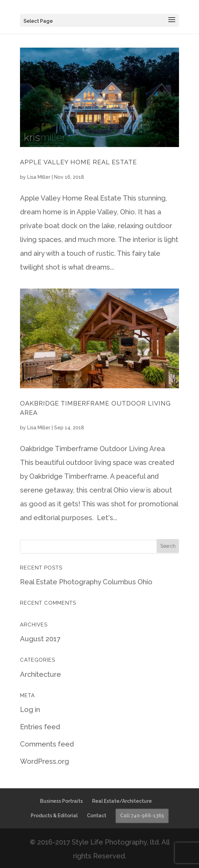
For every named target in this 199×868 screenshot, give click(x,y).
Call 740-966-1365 (142, 816)
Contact (97, 816)
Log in (30, 710)
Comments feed (47, 744)
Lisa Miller (39, 177)
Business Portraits (61, 801)
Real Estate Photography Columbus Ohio (86, 582)
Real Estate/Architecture (122, 801)
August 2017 (40, 639)
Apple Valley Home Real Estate (78, 162)
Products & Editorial (54, 816)
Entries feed (40, 727)
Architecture (41, 674)
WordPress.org (44, 761)
